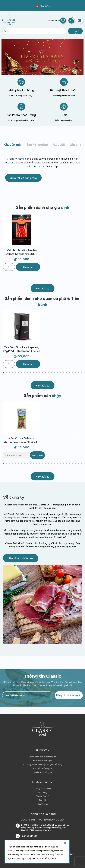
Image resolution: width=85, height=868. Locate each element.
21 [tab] (63, 373)
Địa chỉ (42, 800)
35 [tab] (45, 376)
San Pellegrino (37, 144)
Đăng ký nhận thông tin (69, 695)
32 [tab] (37, 376)
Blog (34, 7)
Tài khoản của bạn (43, 782)
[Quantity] (9, 267)
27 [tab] (81, 373)
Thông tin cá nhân (43, 788)
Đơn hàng (42, 792)
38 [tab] (54, 376)
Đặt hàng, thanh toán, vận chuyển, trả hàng (42, 764)
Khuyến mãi (13, 144)
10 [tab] (31, 373)
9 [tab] (28, 373)
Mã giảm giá (43, 804)
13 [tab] (40, 373)
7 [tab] (50, 279)
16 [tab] (48, 373)
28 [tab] (25, 376)
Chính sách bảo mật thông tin (42, 757)
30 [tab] (31, 376)
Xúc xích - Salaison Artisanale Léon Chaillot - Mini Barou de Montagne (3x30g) (22, 440)
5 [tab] (44, 279)
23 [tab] (69, 373)
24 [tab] (72, 373)
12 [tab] (37, 373)
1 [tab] (32, 279)
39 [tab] (57, 376)
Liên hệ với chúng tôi (42, 772)
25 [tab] (75, 373)
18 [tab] (54, 373)
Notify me (37, 455)
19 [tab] (57, 373)
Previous (6, 245)
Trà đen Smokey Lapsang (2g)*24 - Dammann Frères (22, 349)
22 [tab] (66, 373)
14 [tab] (42, 373)
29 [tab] (28, 376)
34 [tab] (42, 376)
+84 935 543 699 (29, 836)
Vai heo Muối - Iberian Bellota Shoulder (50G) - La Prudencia (22, 252)
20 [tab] (60, 373)
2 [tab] (35, 279)
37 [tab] (51, 376)
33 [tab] (40, 376)
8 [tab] (53, 279)
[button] (23, 178)
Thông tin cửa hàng (42, 814)
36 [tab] (48, 376)
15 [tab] (45, 373)
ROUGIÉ (59, 144)
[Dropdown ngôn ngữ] (44, 6)
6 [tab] (47, 279)
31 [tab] (34, 376)
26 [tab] (78, 373)
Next (79, 245)
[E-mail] (16, 455)
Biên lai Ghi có (42, 796)
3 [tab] (38, 279)
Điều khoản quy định (42, 761)
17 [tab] (51, 373)
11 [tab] (34, 373)
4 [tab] (41, 279)
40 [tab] (60, 376)
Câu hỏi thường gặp (42, 768)
